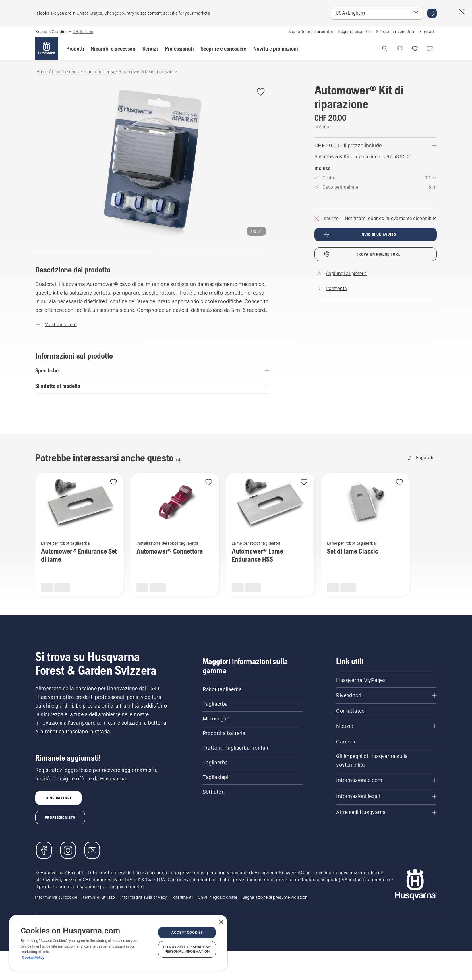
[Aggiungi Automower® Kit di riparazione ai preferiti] (261, 92)
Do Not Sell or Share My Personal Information (187, 949)
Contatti (428, 32)
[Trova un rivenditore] (400, 49)
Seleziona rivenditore (396, 32)
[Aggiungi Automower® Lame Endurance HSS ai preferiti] (304, 483)
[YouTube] (92, 850)
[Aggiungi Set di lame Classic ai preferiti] (399, 483)
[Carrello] (430, 49)
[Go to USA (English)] (432, 13)
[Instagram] (68, 850)
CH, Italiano (83, 32)
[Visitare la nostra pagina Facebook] (44, 850)
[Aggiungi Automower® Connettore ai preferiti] (209, 483)
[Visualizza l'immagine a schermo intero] (152, 161)
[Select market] (377, 13)
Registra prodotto (355, 32)
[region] (118, 943)
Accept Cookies (187, 932)
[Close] (221, 922)
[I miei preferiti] (415, 49)
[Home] (47, 49)
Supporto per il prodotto (311, 32)
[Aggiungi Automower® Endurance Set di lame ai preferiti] (113, 483)
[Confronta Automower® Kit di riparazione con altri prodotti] (332, 289)
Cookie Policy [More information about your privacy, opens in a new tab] (33, 957)
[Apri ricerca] (385, 49)
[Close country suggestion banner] (462, 12)
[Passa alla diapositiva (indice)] (93, 251)
